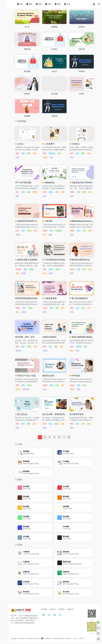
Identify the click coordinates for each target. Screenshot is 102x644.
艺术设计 (54, 49)
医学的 (35, 192)
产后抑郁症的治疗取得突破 (54, 260)
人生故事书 (48, 144)
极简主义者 (26, 389)
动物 (57, 192)
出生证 (19, 144)
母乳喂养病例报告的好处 (26, 298)
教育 (84, 269)
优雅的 (51, 269)
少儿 (72, 157)
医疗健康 (27, 71)
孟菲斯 (24, 312)
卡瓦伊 (51, 192)
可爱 (34, 153)
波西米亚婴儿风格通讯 (26, 260)
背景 (90, 192)
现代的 (58, 269)
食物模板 (54, 27)
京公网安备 (46, 639)
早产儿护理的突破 (23, 182)
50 (69, 437)
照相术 (45, 157)
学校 (89, 153)
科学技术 (82, 27)
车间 (72, 273)
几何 (50, 424)
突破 (84, 192)
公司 (35, 231)
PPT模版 (44, 609)
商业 (79, 231)
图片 (45, 235)
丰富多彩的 (52, 153)
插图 (17, 153)
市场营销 (18, 269)
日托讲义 (75, 144)
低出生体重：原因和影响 (53, 414)
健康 (17, 196)
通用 (51, 231)
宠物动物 (27, 49)
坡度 (29, 192)
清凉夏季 (27, 116)
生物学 (82, 94)
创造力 (45, 231)
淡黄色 (24, 273)
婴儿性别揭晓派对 (79, 298)
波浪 (63, 308)
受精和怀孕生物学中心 (26, 221)
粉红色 (29, 231)
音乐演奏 (54, 94)
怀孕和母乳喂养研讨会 (80, 260)
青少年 (27, 27)
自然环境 (82, 49)
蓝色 (72, 153)
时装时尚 (27, 94)
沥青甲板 (79, 347)
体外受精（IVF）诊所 (25, 337)
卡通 (63, 192)
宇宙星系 (82, 71)
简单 (23, 231)
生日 (17, 157)
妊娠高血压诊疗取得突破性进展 (82, 182)
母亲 (72, 196)
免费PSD (61, 609)
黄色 (56, 347)
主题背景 (54, 116)
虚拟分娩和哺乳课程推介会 (82, 337)
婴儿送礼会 (21, 414)
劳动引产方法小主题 (25, 376)
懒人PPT (82, 639)
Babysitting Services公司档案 (82, 221)
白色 (77, 153)
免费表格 (70, 609)
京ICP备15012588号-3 (34, 639)
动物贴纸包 (48, 182)
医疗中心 (18, 351)
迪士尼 (54, 71)
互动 (51, 157)
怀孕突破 (75, 376)
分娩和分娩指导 (49, 337)
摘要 (50, 235)
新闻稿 (32, 269)
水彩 (29, 153)
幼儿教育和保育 (77, 414)
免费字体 (53, 609)
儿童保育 (47, 221)
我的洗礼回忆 (48, 376)
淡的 (23, 153)
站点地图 (55, 639)
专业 (17, 192)
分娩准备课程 (49, 298)
